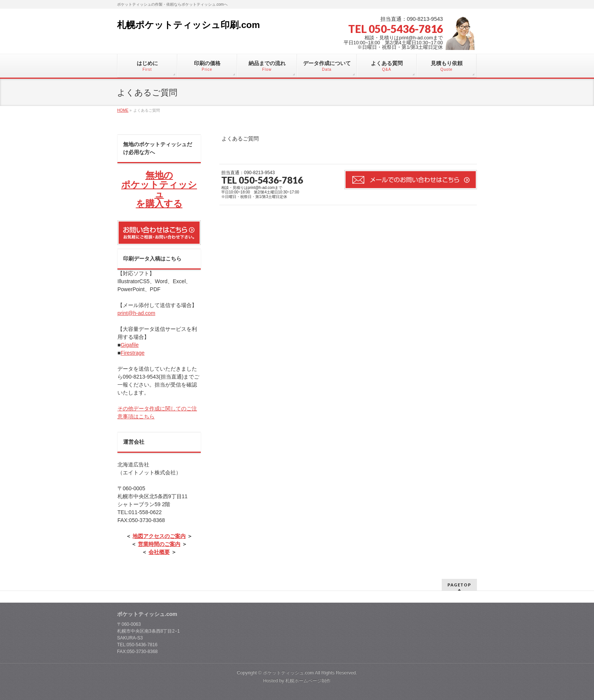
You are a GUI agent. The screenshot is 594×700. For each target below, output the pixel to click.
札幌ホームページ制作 (308, 681)
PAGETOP (459, 585)
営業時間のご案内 (159, 544)
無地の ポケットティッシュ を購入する (159, 189)
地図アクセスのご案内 (159, 536)
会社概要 (159, 552)
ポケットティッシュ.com (288, 673)
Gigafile (129, 345)
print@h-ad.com (136, 313)
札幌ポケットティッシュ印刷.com (188, 25)
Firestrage (132, 353)
